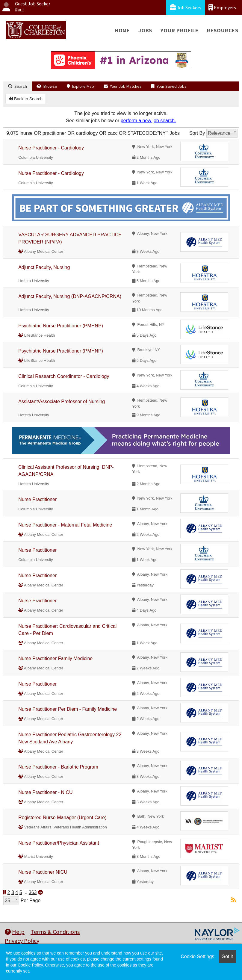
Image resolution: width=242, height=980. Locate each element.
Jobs (145, 30)
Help (15, 932)
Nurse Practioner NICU (43, 872)
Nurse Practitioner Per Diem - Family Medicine (68, 709)
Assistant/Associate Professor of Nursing (62, 401)
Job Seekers (186, 7)
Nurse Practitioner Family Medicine (55, 658)
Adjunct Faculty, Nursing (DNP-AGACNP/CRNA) (70, 296)
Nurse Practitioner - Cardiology (51, 148)
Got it (227, 956)
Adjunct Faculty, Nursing (44, 267)
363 (33, 892)
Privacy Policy (22, 941)
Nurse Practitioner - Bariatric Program (58, 767)
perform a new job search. (148, 121)
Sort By (197, 133)
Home (122, 30)
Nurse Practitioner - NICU (45, 792)
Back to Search (26, 99)
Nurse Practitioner (37, 499)
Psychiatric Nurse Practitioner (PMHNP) (61, 326)
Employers (222, 7)
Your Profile (180, 30)
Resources (223, 30)
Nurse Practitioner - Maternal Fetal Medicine (65, 525)
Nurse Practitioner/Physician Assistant (59, 843)
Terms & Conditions (55, 932)
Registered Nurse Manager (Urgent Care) (62, 818)
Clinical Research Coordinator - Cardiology (64, 376)
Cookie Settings (197, 956)
